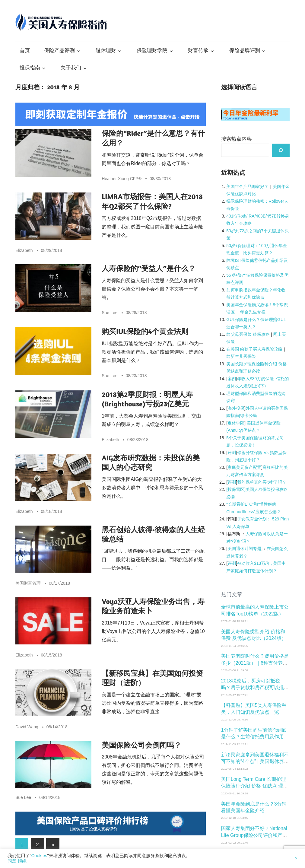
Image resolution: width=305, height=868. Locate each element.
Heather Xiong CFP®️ (122, 179)
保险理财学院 (152, 50)
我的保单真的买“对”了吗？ (262, 482)
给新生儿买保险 (241, 356)
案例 (232, 379)
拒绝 (22, 861)
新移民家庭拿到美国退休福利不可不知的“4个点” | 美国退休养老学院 (255, 761)
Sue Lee (110, 313)
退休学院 (236, 423)
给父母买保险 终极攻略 (248, 334)
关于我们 (71, 68)
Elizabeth (24, 250)
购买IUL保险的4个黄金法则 (145, 331)
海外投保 (236, 408)
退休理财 (106, 50)
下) (263, 386)
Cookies (39, 856)
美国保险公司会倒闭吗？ (141, 745)
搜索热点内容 (237, 139)
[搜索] (281, 150)
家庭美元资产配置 (244, 467)
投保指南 (30, 68)
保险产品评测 (59, 50)
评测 (232, 453)
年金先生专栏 (253, 312)
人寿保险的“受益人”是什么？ (148, 268)
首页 (25, 50)
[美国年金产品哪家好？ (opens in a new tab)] (247, 186)
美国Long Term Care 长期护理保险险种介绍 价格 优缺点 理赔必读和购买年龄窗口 (254, 786)
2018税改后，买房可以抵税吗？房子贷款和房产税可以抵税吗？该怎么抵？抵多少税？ (255, 688)
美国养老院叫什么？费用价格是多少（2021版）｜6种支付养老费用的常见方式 (255, 663)
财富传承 (198, 50)
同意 (12, 861)
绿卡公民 (249, 415)
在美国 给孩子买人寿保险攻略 (254, 349)
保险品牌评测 (245, 50)
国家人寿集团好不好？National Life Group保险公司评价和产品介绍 (254, 835)
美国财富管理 (28, 583)
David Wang (27, 727)
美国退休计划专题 (244, 548)
